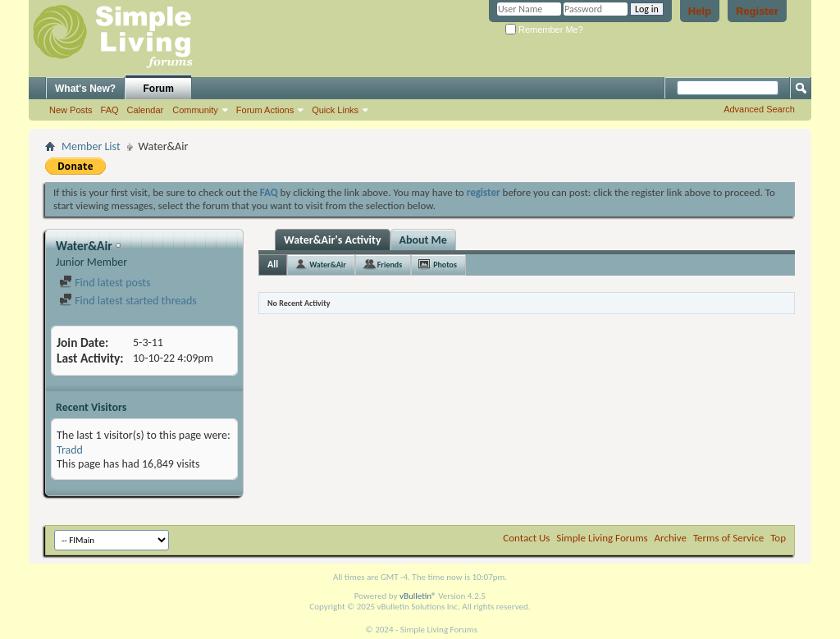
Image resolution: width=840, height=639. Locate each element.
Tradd (70, 450)
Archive (671, 538)
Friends (390, 265)
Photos (445, 265)
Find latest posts (105, 283)
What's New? (85, 89)
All (273, 264)
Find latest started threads (128, 301)
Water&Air (328, 265)
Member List (91, 146)
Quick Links (335, 110)
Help (700, 11)
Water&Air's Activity (333, 240)
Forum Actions (265, 110)
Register (757, 11)
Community (195, 110)
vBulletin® (418, 596)
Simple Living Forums (602, 538)
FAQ (110, 110)
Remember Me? (544, 30)
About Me (423, 240)
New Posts (71, 110)
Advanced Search (759, 109)
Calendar (146, 110)
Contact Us (526, 538)
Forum (159, 89)
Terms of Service (728, 538)
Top (778, 538)
